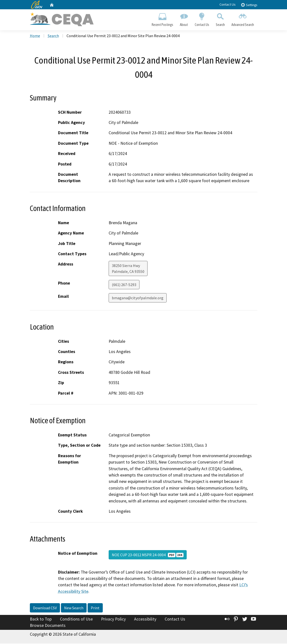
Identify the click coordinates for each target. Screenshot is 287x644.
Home (35, 36)
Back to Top (41, 620)
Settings (249, 5)
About (184, 19)
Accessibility (145, 620)
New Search (74, 609)
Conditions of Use (76, 620)
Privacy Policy (113, 620)
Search (220, 19)
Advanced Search (243, 19)
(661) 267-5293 (124, 285)
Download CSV (45, 609)
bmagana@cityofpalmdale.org (138, 299)
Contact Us (228, 4)
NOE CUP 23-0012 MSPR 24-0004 (148, 555)
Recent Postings (163, 19)
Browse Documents (48, 626)
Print (95, 609)
